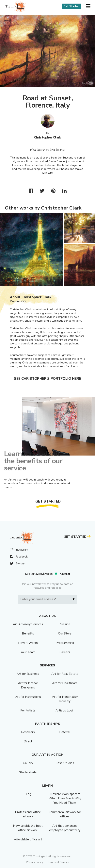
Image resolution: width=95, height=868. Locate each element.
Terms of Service (58, 862)
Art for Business (28, 674)
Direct (28, 741)
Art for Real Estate (65, 674)
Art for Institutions (28, 697)
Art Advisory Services (28, 624)
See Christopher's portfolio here (47, 379)
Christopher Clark (47, 137)
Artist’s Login (65, 710)
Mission (65, 624)
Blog (28, 794)
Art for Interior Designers (28, 685)
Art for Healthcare (65, 683)
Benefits (28, 633)
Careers (65, 652)
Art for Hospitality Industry (65, 699)
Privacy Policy (35, 862)
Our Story (65, 633)
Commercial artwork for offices (65, 814)
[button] (88, 6)
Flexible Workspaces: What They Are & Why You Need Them (65, 798)
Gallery (28, 763)
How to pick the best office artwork (28, 828)
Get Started (71, 6)
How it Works (28, 643)
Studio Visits (28, 772)
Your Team (28, 652)
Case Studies (65, 763)
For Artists (28, 710)
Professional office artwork (28, 814)
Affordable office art (28, 839)
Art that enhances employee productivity (65, 828)
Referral (65, 732)
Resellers (28, 732)
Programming (65, 643)
